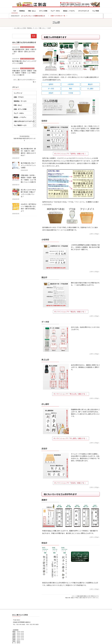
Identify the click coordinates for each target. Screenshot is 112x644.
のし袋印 (90, 89)
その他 (71, 93)
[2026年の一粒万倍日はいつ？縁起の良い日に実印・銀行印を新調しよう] (16, 207)
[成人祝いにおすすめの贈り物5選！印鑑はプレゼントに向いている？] (16, 192)
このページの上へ (94, 234)
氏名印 (51, 93)
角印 (71, 89)
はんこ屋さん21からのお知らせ (27, 47)
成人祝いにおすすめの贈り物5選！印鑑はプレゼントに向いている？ (28, 193)
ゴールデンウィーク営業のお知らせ (33, 16)
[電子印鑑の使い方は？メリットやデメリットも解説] (16, 166)
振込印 (90, 84)
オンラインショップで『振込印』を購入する (70, 312)
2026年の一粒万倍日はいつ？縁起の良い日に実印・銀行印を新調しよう (29, 208)
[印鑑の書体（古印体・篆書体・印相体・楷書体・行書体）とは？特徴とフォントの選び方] (16, 178)
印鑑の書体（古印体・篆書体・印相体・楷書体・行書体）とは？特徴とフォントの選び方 (24, 73)
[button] (58, 16)
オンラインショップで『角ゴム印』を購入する (70, 394)
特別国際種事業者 (24, 136)
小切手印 (71, 84)
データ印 (51, 89)
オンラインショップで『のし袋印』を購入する (70, 438)
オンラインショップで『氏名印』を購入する (70, 483)
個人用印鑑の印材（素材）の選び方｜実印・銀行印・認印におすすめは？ (24, 51)
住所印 (51, 84)
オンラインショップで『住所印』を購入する (70, 154)
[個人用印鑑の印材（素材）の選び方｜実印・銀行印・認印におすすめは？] (16, 151)
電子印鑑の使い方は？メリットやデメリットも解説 (28, 165)
